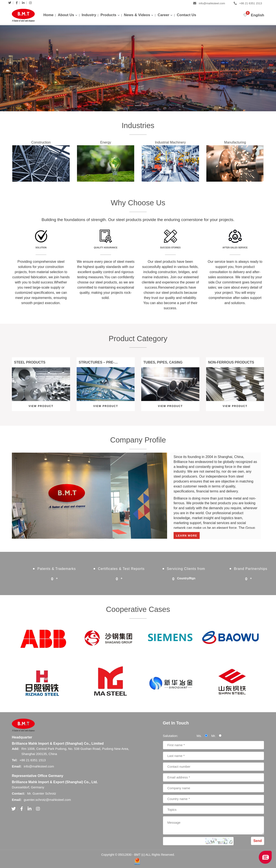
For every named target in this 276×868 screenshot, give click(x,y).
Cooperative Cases (138, 609)
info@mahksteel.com (212, 3)
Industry (89, 15)
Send (258, 841)
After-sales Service (235, 248)
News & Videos (137, 15)
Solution (41, 248)
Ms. (204, 736)
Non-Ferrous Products (231, 362)
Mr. (218, 736)
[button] (7, 68)
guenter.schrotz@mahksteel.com (47, 800)
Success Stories (170, 248)
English (258, 15)
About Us (66, 15)
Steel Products (30, 362)
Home (48, 15)
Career (163, 15)
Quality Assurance (106, 248)
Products (108, 15)
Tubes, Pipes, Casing (163, 362)
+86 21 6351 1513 (251, 3)
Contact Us (187, 15)
